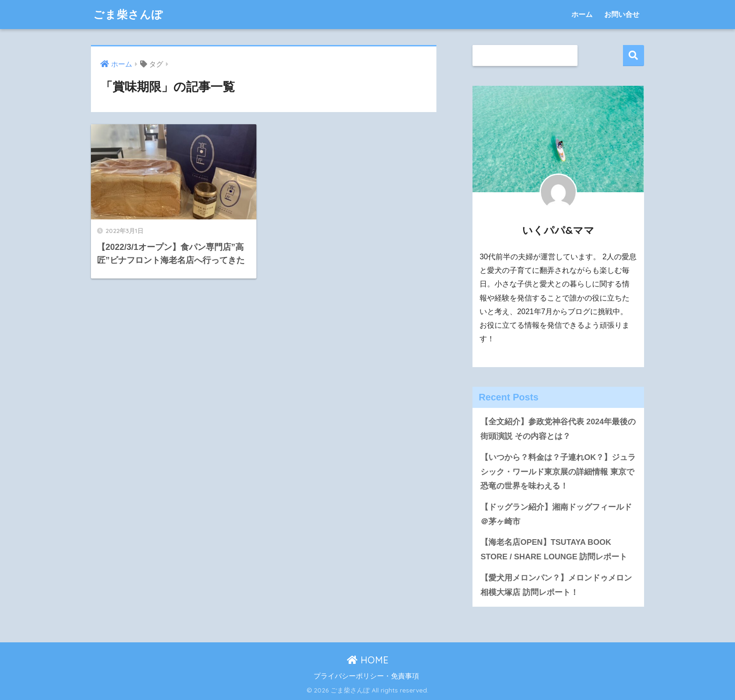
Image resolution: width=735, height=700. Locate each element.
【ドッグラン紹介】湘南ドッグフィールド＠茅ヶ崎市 (556, 514)
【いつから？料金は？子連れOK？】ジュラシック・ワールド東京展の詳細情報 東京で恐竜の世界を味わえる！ (558, 472)
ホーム (582, 14)
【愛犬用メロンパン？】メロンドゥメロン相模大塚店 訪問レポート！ (556, 585)
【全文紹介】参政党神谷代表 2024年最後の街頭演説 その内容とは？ (558, 429)
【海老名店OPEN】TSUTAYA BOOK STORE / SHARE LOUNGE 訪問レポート (554, 549)
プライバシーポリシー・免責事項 (366, 676)
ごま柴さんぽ (128, 14)
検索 (634, 56)
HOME (368, 660)
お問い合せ (622, 14)
